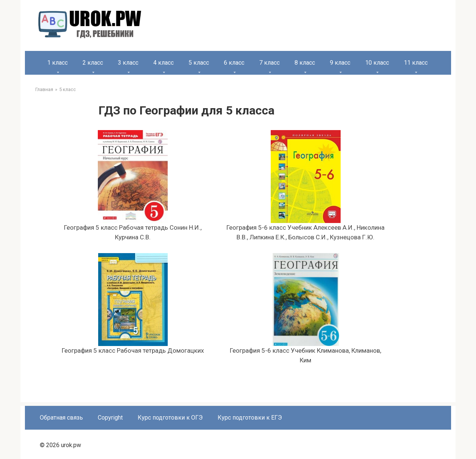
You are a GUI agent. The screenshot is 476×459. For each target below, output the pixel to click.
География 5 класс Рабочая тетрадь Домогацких (133, 304)
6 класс (234, 63)
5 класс (199, 63)
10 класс (377, 63)
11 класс (416, 63)
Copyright (110, 418)
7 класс (269, 63)
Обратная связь (61, 418)
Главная (44, 89)
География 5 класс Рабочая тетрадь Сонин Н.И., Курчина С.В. (133, 185)
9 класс (340, 63)
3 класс (128, 63)
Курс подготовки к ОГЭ (170, 418)
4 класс (163, 63)
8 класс (305, 63)
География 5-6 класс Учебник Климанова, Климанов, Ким (305, 308)
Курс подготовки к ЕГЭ (250, 418)
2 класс (93, 63)
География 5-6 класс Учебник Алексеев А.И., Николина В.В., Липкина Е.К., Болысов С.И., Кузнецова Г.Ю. (305, 185)
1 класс (57, 63)
